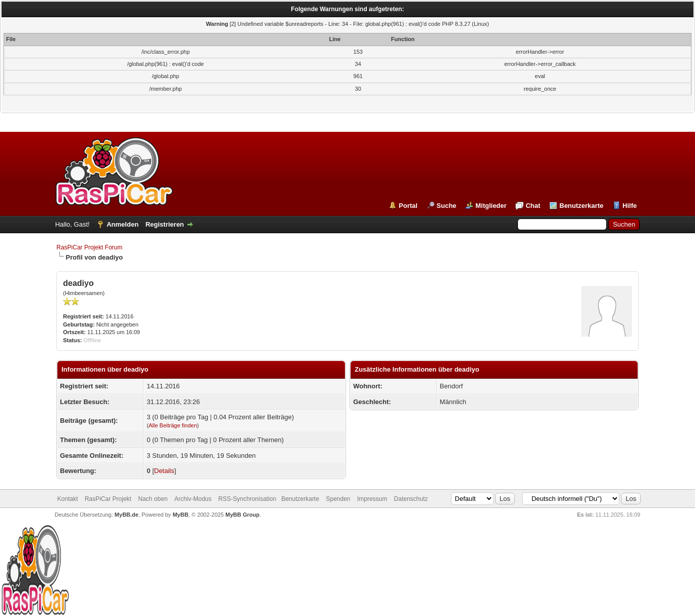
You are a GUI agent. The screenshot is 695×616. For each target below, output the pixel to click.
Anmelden (123, 224)
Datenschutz (411, 499)
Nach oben (153, 499)
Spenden (338, 499)
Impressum (372, 499)
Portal (408, 206)
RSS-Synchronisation (247, 499)
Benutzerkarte (582, 206)
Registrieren (165, 224)
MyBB (180, 515)
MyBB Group (242, 515)
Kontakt (68, 499)
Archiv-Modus (193, 499)
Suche (447, 206)
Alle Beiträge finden (173, 425)
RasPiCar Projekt (109, 499)
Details (164, 471)
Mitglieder (491, 206)
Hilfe (630, 206)
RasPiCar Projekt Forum (89, 247)
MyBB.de (127, 515)
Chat (533, 206)
